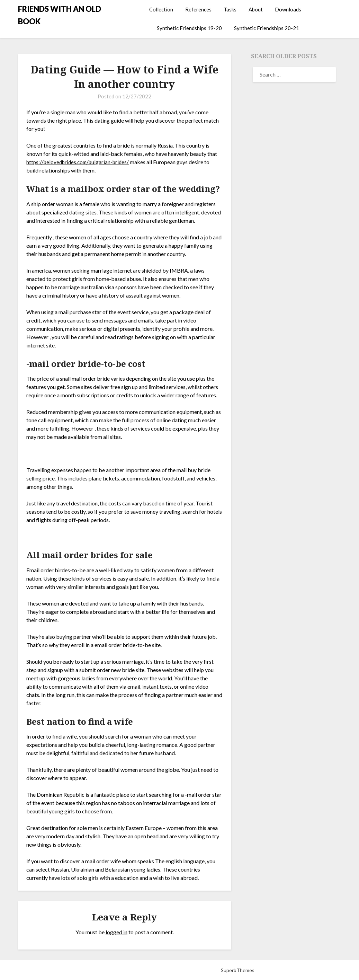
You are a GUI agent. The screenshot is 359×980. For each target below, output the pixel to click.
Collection (161, 9)
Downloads (288, 9)
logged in (116, 932)
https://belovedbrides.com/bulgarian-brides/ (80, 162)
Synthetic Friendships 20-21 (267, 28)
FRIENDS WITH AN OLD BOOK (60, 15)
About (256, 9)
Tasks (230, 9)
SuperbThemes (238, 970)
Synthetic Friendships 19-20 (189, 28)
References (198, 9)
